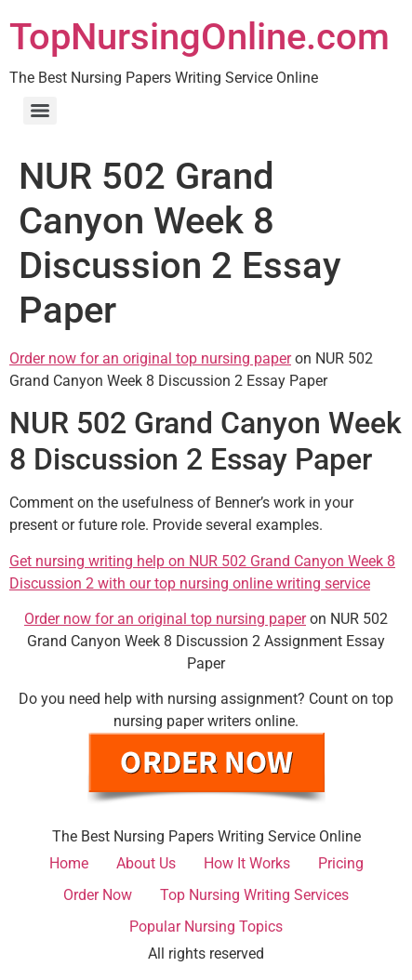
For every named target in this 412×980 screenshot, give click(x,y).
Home (69, 863)
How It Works (247, 863)
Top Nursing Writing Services (254, 895)
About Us (146, 863)
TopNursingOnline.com (199, 37)
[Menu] (40, 111)
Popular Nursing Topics (206, 927)
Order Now (98, 895)
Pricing (341, 863)
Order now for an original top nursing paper (150, 358)
